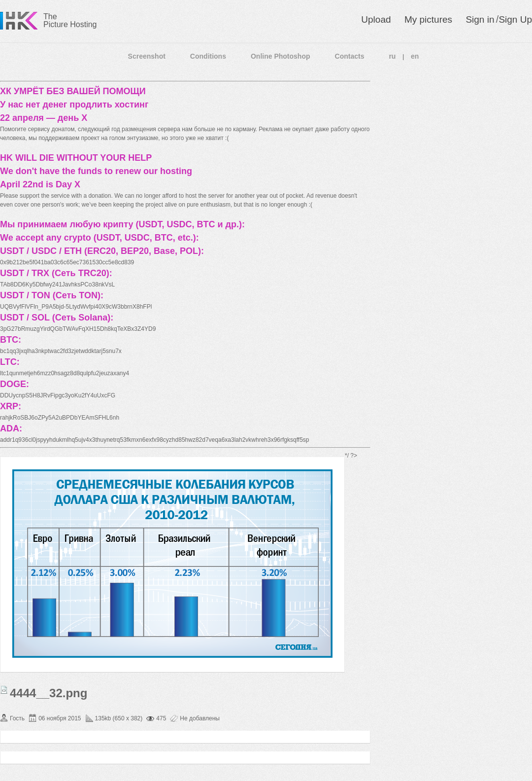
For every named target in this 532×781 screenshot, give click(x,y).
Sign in (480, 19)
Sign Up (515, 19)
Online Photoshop (281, 56)
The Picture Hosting (70, 20)
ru (392, 56)
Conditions (208, 56)
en (415, 56)
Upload (376, 19)
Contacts (350, 56)
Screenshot (147, 56)
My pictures (428, 19)
